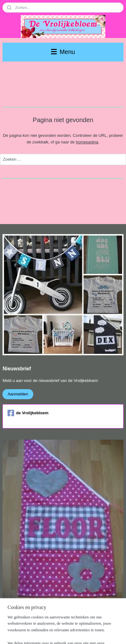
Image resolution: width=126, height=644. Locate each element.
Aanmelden (18, 394)
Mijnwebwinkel (65, 632)
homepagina (87, 142)
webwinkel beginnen (91, 622)
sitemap (60, 622)
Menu (63, 52)
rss (71, 622)
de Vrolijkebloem (28, 413)
